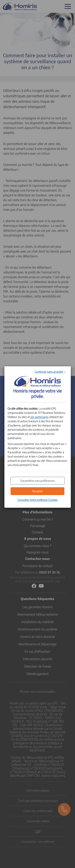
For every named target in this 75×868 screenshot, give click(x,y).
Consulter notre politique (38, 500)
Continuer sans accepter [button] (49, 372)
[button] (38, 491)
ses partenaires (39, 417)
